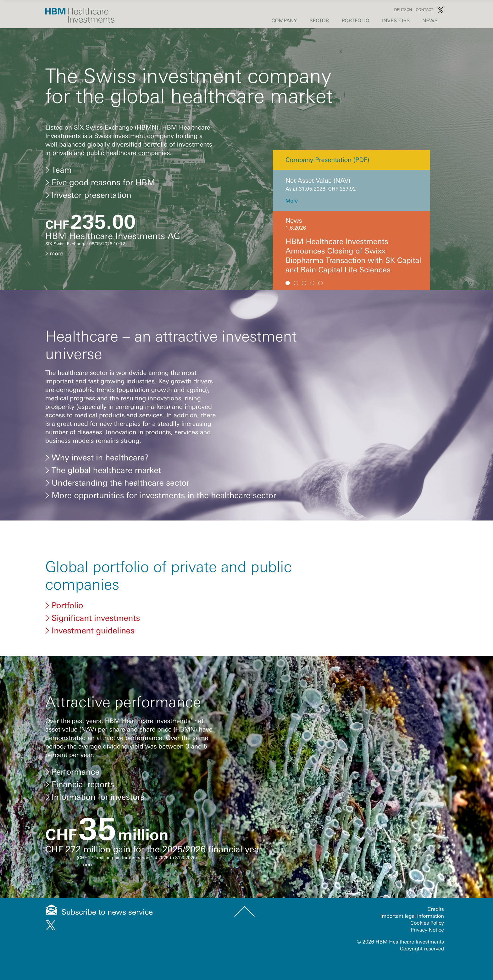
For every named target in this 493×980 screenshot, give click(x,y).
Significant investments (93, 618)
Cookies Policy (427, 908)
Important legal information (412, 901)
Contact (424, 10)
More (292, 201)
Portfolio (355, 21)
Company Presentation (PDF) (327, 160)
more (54, 253)
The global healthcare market (103, 470)
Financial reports (80, 784)
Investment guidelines (90, 631)
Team (58, 170)
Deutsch (403, 10)
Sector (319, 21)
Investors (396, 21)
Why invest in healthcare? (97, 458)
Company (284, 21)
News (430, 21)
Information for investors (95, 797)
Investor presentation (88, 195)
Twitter (440, 10)
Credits (436, 894)
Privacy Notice (427, 915)
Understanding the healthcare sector (117, 483)
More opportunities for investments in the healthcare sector (161, 495)
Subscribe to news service (107, 897)
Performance (72, 772)
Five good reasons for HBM (100, 182)
